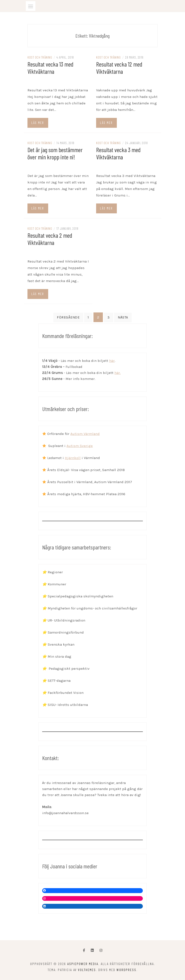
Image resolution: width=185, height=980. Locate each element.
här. (118, 373)
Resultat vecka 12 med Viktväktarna (119, 68)
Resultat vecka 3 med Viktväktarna (118, 153)
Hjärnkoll (73, 458)
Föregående (68, 317)
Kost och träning (40, 57)
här (112, 361)
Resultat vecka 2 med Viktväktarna (50, 239)
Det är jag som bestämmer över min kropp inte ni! (55, 153)
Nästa (123, 317)
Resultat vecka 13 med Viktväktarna (50, 68)
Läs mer (38, 123)
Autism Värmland (85, 434)
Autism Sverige (80, 446)
